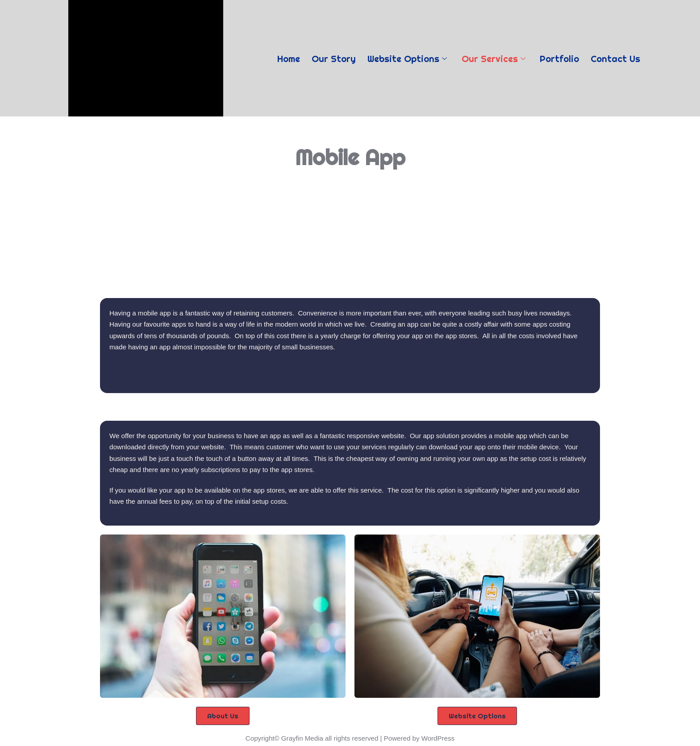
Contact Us (620, 58)
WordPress (437, 737)
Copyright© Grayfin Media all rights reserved (312, 737)
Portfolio (562, 58)
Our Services (494, 58)
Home (285, 58)
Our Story (331, 58)
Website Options (407, 58)
